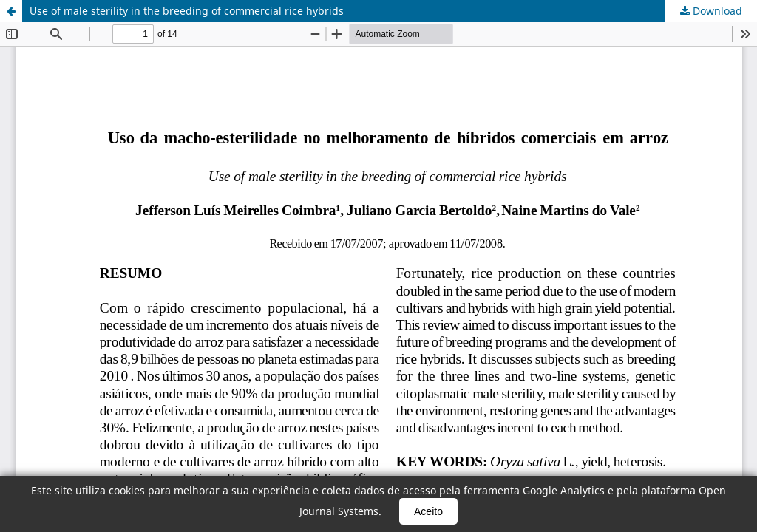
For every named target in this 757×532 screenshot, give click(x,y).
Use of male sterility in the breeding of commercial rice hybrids (187, 11)
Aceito (428, 511)
